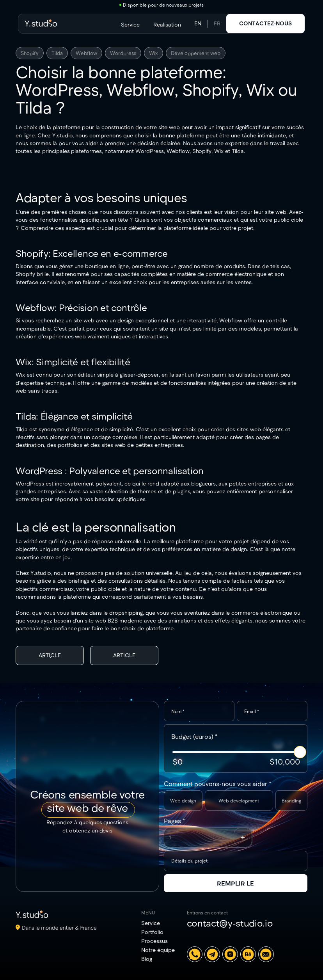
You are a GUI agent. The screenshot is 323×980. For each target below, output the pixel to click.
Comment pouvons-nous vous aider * (218, 783)
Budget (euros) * (194, 736)
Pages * (175, 821)
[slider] (300, 752)
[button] (243, 838)
